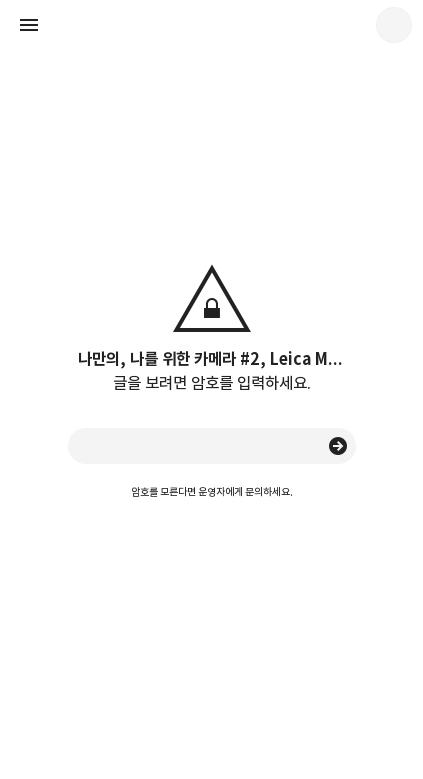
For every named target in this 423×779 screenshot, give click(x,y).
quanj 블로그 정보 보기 (394, 25)
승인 (338, 446)
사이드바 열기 (29, 25)
